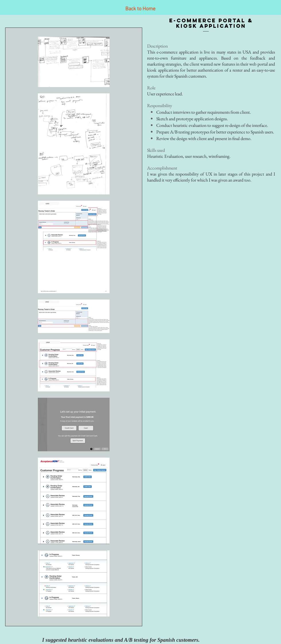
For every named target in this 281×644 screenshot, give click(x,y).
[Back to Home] (140, 9)
